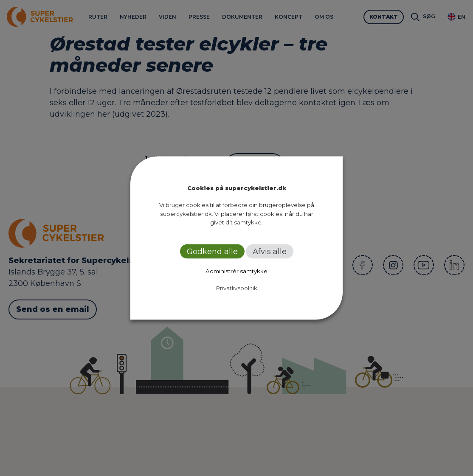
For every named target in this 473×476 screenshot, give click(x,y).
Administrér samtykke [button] (236, 271)
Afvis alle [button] (270, 251)
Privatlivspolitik (237, 288)
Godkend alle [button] (212, 251)
